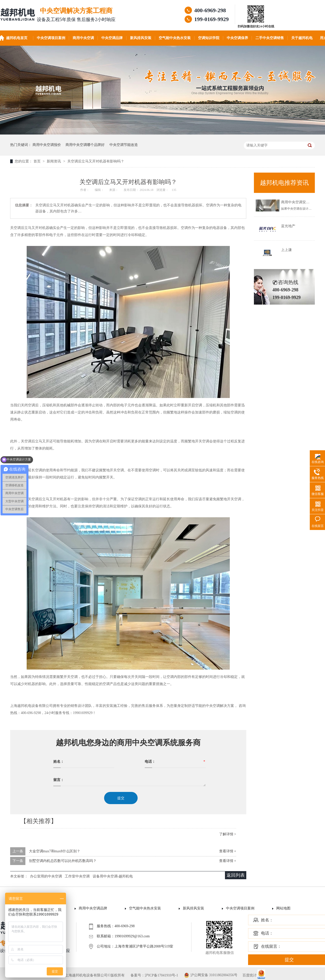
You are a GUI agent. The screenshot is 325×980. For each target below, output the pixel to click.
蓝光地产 (288, 226)
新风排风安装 (141, 38)
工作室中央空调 (77, 876)
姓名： (267, 920)
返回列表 (236, 875)
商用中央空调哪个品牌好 (85, 145)
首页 (38, 161)
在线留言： (271, 946)
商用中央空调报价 (47, 145)
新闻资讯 (54, 161)
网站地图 (283, 908)
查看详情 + (228, 851)
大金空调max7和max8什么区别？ (55, 851)
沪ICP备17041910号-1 (161, 975)
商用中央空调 (83, 38)
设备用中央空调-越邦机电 (113, 876)
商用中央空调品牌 (93, 908)
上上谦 (286, 250)
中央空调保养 (237, 38)
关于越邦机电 (302, 38)
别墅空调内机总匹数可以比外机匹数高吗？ (63, 861)
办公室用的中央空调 (46, 876)
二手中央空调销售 (270, 38)
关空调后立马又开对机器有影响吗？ (96, 161)
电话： (267, 933)
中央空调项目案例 (51, 38)
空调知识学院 (209, 38)
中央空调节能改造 (124, 145)
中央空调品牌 (112, 38)
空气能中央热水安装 (175, 38)
